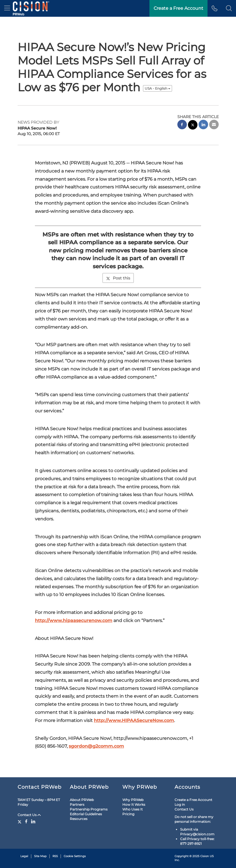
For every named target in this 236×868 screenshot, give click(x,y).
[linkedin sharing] (203, 125)
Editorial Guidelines (86, 814)
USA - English (158, 88)
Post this (118, 278)
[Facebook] (26, 821)
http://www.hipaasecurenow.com (74, 620)
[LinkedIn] (33, 821)
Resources (79, 819)
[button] (229, 8)
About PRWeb (82, 800)
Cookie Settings (75, 856)
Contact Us (29, 815)
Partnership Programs (89, 809)
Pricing (128, 814)
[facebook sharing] (182, 125)
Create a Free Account (193, 800)
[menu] (7, 8)
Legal (24, 856)
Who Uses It (133, 809)
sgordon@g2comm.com (96, 746)
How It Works (134, 804)
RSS (55, 856)
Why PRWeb (133, 800)
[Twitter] (20, 821)
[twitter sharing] (193, 125)
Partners (77, 804)
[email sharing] (214, 125)
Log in (180, 804)
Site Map (40, 856)
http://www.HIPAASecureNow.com (134, 720)
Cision (205, 856)
